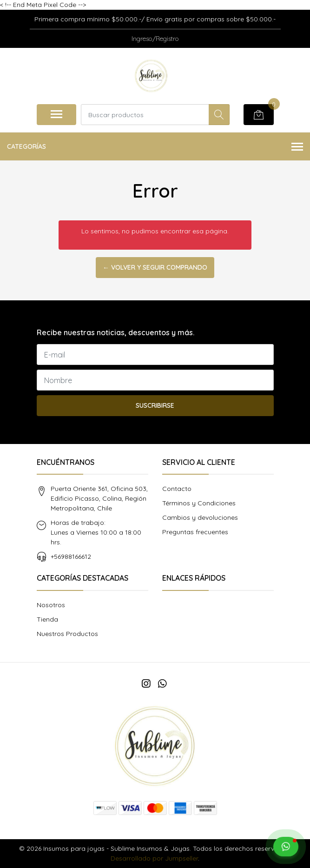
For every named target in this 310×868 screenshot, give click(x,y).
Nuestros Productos (67, 634)
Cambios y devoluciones (200, 517)
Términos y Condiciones (199, 503)
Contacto (177, 489)
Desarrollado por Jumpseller (154, 858)
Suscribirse (155, 405)
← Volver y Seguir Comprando (155, 267)
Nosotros (51, 605)
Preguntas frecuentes (195, 532)
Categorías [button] (155, 147)
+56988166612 (71, 557)
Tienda (47, 619)
